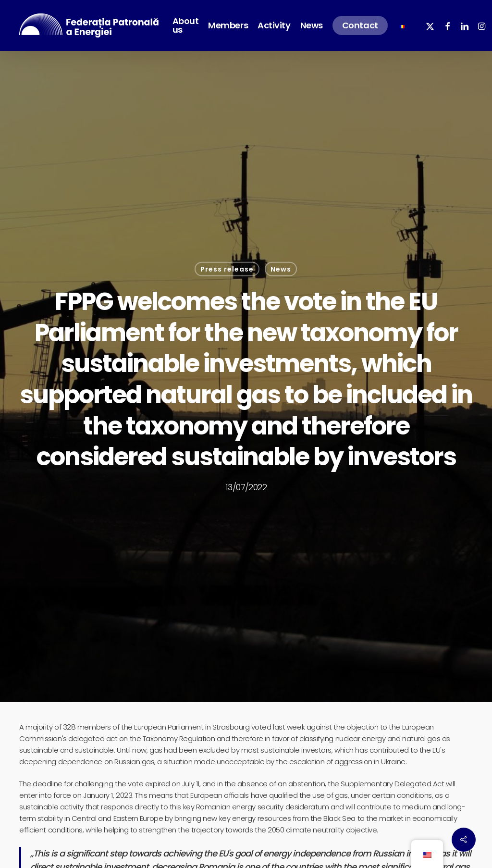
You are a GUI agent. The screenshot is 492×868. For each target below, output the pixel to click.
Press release (227, 269)
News (281, 269)
